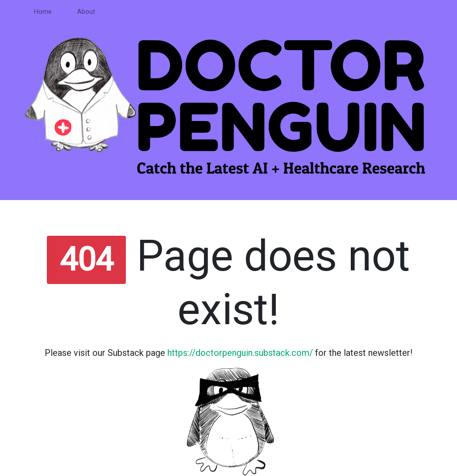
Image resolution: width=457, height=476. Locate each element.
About (86, 12)
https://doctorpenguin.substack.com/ (240, 353)
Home (43, 12)
